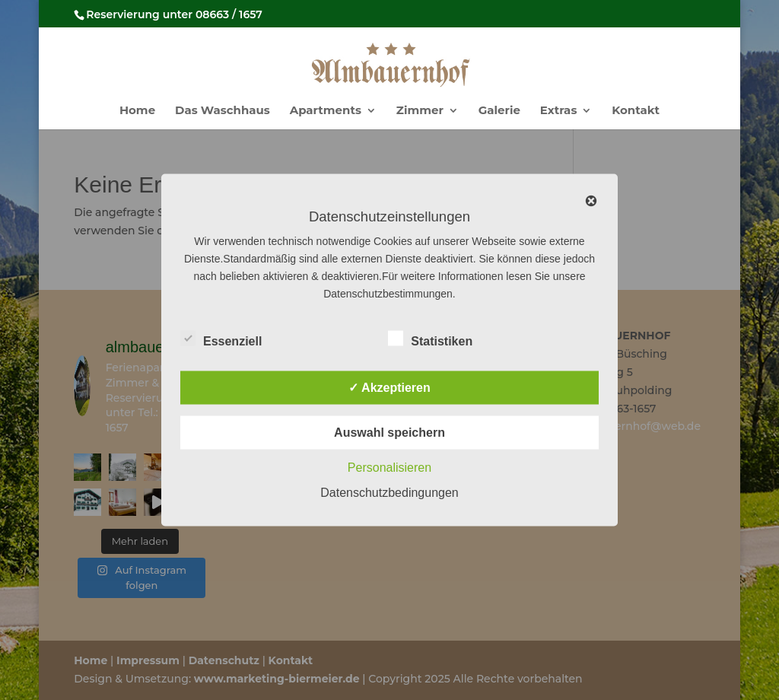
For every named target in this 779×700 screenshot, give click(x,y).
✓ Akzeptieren (389, 388)
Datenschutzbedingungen (389, 493)
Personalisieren (389, 468)
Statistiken (430, 339)
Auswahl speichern (389, 433)
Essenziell (221, 339)
